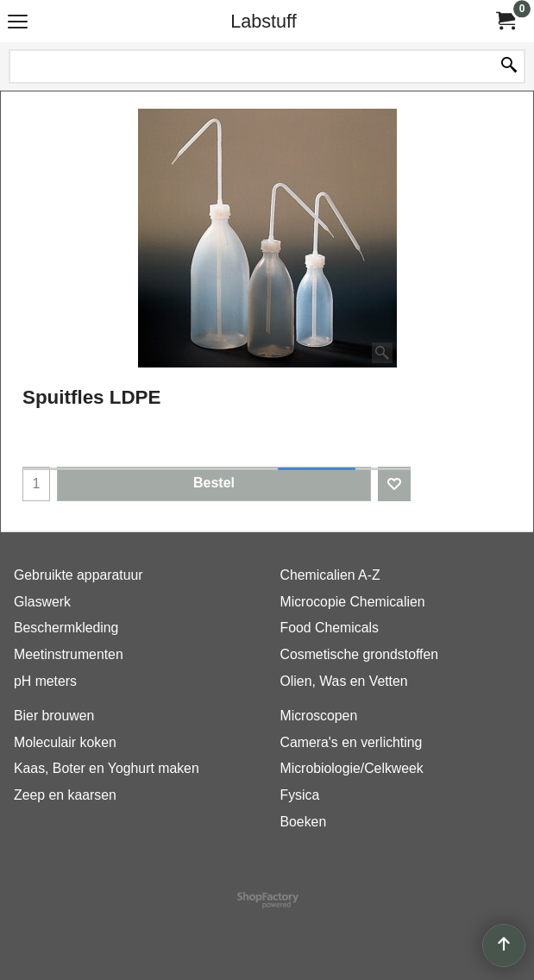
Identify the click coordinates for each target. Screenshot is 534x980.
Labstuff (263, 21)
